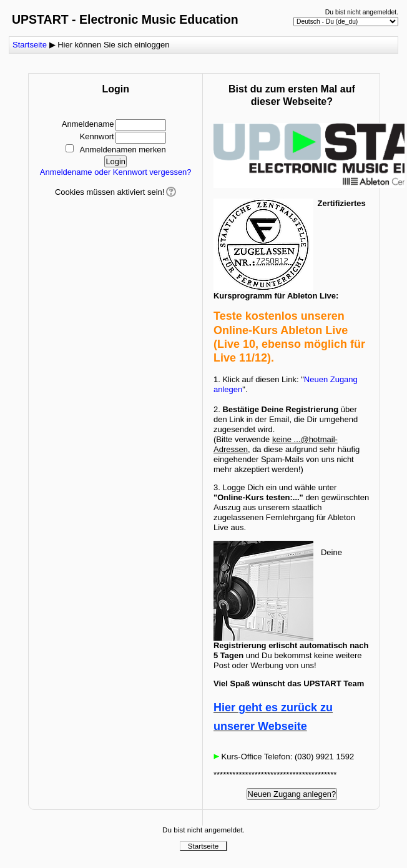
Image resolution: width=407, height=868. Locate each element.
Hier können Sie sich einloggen (113, 45)
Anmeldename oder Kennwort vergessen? (116, 172)
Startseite (30, 45)
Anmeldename (88, 124)
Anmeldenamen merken (123, 150)
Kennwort (97, 136)
